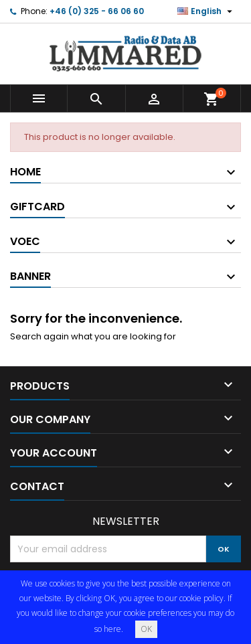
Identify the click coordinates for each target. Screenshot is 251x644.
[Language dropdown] (206, 11)
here (112, 629)
